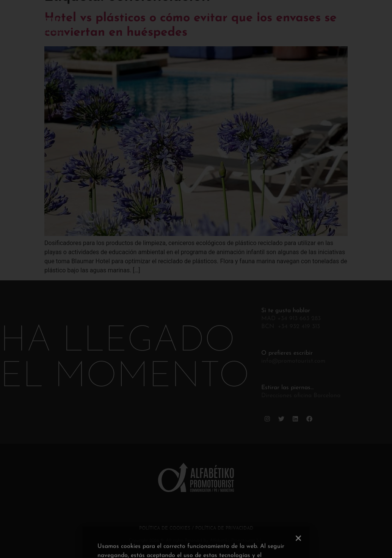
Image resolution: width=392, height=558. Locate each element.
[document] (196, 279)
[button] (298, 552)
